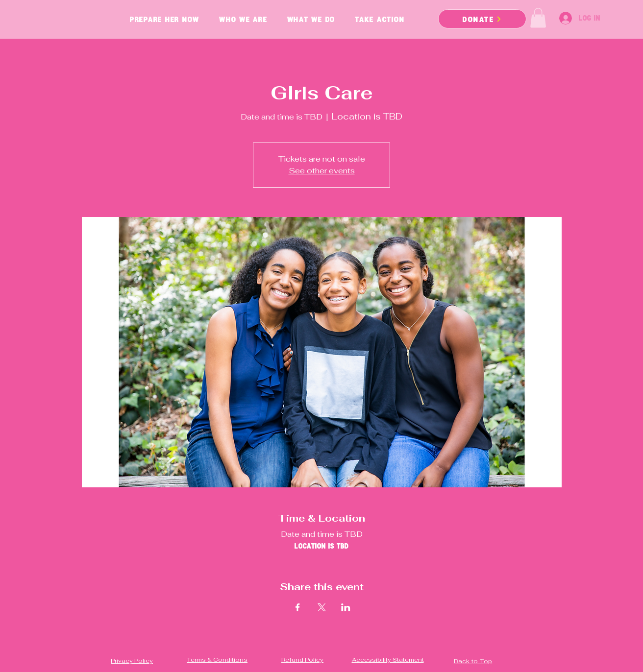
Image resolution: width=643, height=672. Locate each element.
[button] (538, 18)
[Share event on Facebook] (298, 607)
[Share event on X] (322, 607)
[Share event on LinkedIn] (346, 607)
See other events (322, 171)
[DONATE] (482, 19)
